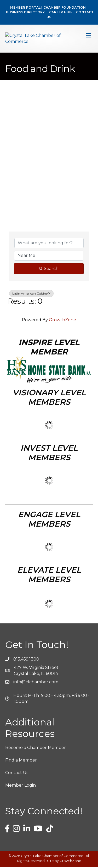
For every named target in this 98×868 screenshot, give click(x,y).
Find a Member (21, 761)
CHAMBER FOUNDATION (65, 7)
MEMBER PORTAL (25, 7)
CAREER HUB (60, 12)
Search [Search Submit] (49, 269)
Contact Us (17, 774)
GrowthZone (62, 321)
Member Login (21, 786)
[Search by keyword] (49, 244)
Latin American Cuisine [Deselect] (31, 294)
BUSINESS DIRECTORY (25, 12)
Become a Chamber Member (36, 748)
